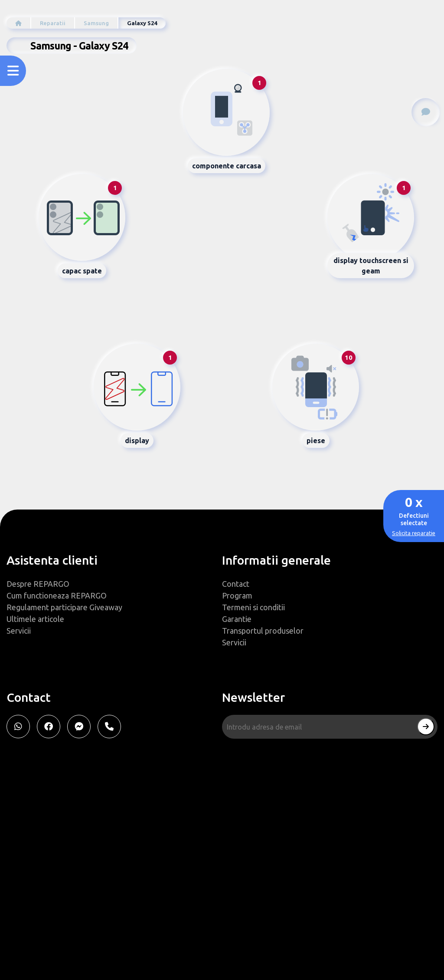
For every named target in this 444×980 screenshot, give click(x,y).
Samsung (96, 23)
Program (237, 595)
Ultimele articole (35, 619)
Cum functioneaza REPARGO (57, 595)
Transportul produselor (263, 631)
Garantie (237, 619)
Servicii (19, 631)
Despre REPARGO (38, 584)
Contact (236, 584)
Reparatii (53, 23)
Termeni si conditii (253, 607)
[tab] (226, 112)
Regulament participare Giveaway (64, 607)
